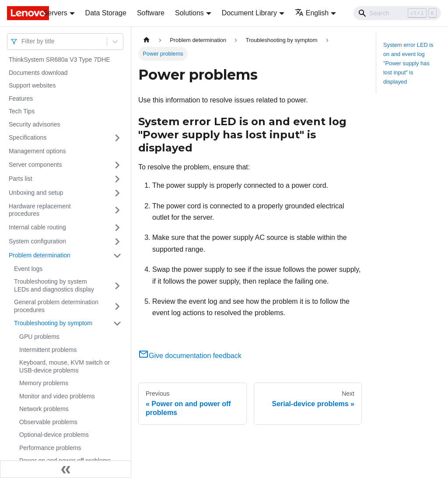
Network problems (44, 409)
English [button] (312, 13)
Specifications (28, 137)
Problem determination (40, 255)
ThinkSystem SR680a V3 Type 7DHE (59, 60)
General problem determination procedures (56, 306)
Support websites (32, 85)
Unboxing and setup (36, 193)
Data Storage (106, 13)
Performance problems (50, 448)
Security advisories (35, 124)
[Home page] (147, 40)
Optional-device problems (54, 435)
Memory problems (44, 383)
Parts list (21, 179)
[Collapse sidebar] (66, 469)
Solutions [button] (189, 13)
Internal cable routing (37, 227)
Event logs (28, 269)
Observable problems (48, 422)
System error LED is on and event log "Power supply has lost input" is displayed (408, 63)
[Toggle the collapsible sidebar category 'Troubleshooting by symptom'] (117, 323)
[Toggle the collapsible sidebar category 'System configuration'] (117, 242)
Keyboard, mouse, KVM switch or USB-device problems (65, 366)
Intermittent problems (48, 350)
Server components (35, 165)
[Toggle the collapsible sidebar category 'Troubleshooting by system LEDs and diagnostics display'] (117, 286)
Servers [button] (55, 13)
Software (151, 13)
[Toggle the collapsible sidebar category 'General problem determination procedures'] (117, 306)
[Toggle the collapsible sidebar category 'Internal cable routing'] (117, 228)
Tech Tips (22, 111)
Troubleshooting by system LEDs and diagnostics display (54, 285)
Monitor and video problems (57, 396)
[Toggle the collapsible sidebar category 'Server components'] (117, 165)
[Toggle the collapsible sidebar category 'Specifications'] (117, 138)
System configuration (37, 241)
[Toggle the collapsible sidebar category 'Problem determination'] (117, 256)
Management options (37, 151)
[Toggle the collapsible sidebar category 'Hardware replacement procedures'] (117, 210)
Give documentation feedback (190, 356)
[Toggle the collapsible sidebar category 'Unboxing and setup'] (117, 193)
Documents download (38, 73)
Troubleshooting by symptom (53, 323)
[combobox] (22, 41)
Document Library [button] (249, 13)
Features (21, 98)
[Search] (397, 13)
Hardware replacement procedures (40, 210)
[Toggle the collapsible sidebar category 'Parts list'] (117, 179)
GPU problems (39, 337)
